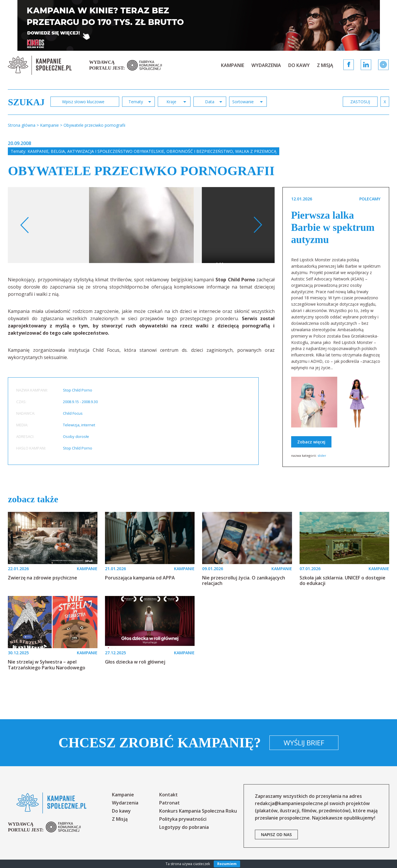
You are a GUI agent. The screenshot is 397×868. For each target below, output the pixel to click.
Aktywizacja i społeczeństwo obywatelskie (116, 151)
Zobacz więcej (311, 442)
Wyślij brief (304, 743)
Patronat (170, 803)
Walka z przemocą (256, 151)
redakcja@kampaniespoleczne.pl (292, 803)
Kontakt (168, 795)
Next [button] (258, 225)
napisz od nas (276, 835)
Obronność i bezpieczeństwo (200, 151)
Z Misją (325, 65)
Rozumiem (227, 864)
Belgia (58, 151)
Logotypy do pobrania (184, 827)
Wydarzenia (266, 65)
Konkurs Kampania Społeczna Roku (198, 811)
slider (322, 455)
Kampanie (233, 65)
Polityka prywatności (183, 819)
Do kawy (299, 65)
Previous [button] (25, 225)
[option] (141, 225)
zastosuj (360, 102)
